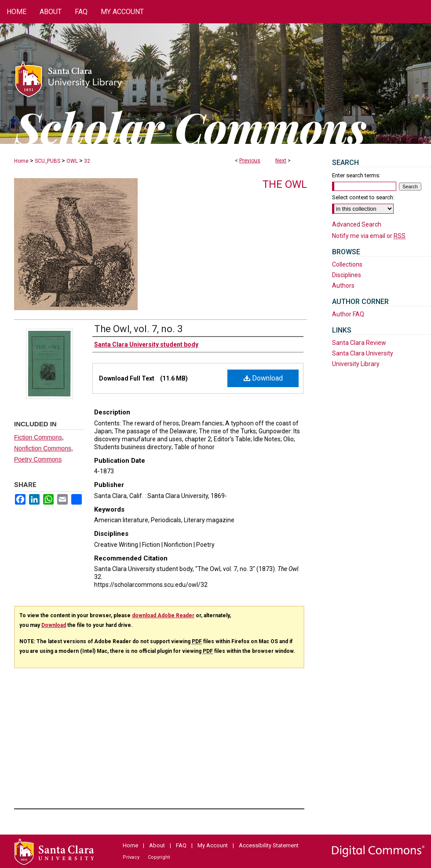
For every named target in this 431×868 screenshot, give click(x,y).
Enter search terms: (356, 175)
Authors (343, 286)
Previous (250, 161)
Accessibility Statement (269, 845)
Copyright (159, 857)
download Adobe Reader (163, 615)
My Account (213, 845)
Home (21, 161)
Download (263, 378)
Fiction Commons (38, 437)
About (157, 845)
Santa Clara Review (359, 343)
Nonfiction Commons (43, 448)
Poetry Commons (38, 459)
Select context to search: (363, 197)
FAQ (181, 845)
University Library (356, 364)
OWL (72, 161)
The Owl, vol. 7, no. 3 (138, 329)
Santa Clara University (363, 353)
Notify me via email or (369, 236)
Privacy (131, 857)
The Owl (285, 184)
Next (281, 161)
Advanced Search (357, 224)
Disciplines (347, 275)
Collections (347, 264)
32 (87, 161)
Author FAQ (348, 314)
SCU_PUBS (47, 161)
